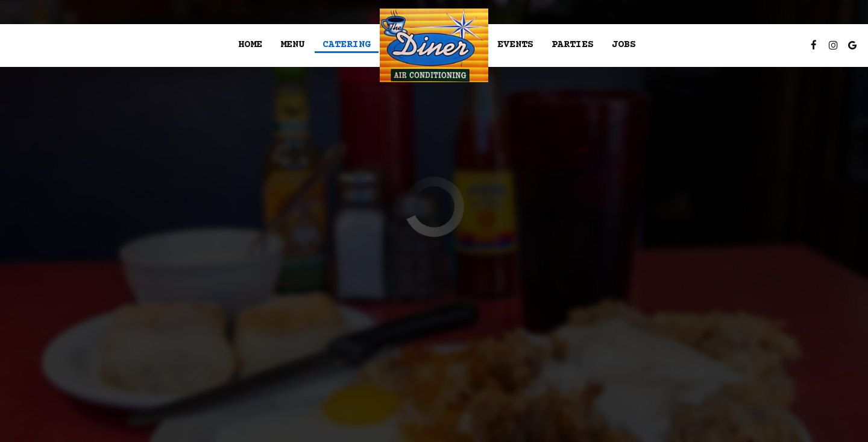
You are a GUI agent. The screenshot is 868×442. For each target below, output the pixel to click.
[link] (434, 45)
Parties (573, 45)
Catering (347, 45)
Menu (292, 45)
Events (515, 45)
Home (250, 45)
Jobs (624, 45)
